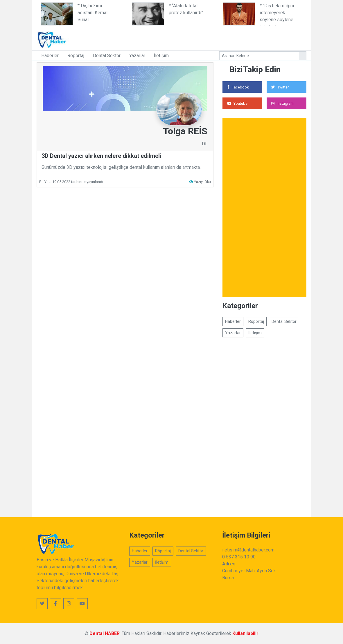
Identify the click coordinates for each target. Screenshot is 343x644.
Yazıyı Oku (202, 182)
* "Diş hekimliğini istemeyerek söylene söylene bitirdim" (277, 14)
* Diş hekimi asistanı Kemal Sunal (93, 13)
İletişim (161, 56)
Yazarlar (137, 56)
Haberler (50, 56)
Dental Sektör (107, 56)
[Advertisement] (208, 38)
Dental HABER (105, 633)
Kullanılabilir (245, 633)
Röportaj (76, 56)
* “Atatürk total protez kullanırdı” (186, 9)
